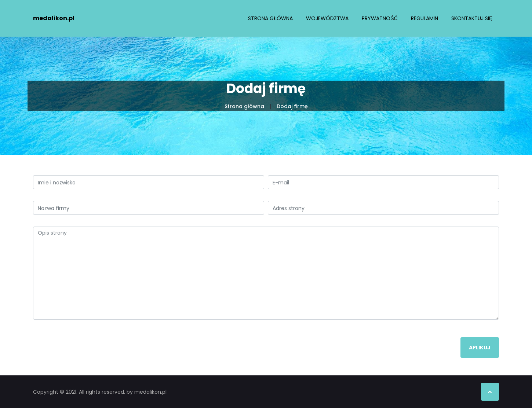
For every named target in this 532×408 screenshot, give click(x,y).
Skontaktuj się (472, 18)
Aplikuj (480, 348)
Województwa (327, 18)
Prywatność (380, 18)
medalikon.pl (54, 18)
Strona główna (270, 18)
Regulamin (424, 18)
